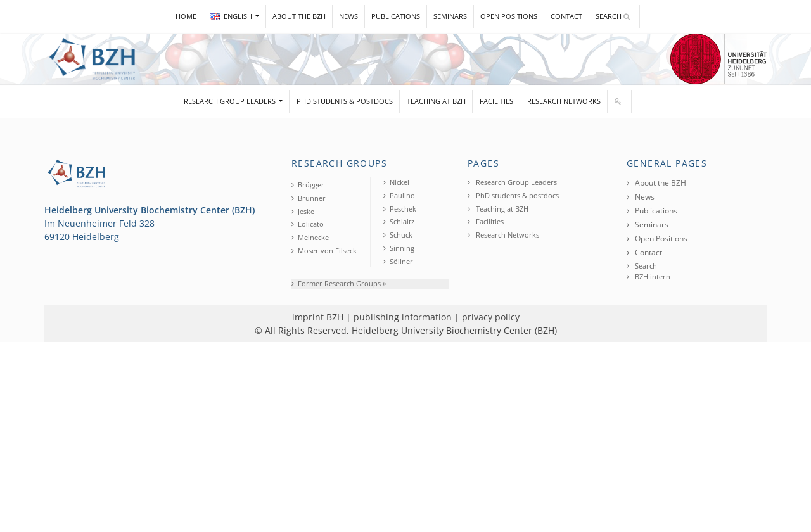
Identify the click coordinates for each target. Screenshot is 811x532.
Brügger (308, 185)
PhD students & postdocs (345, 101)
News (348, 16)
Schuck (398, 235)
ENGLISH (232, 16)
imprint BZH (318, 317)
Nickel (396, 182)
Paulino (399, 195)
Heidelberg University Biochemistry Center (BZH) (454, 330)
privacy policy (491, 317)
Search (613, 16)
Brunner (309, 198)
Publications (396, 16)
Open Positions (509, 16)
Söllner (398, 261)
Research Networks (564, 101)
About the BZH (299, 16)
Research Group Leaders (231, 101)
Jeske (303, 211)
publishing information (403, 317)
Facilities (496, 101)
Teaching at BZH (436, 101)
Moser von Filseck (324, 250)
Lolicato (308, 224)
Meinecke (310, 237)
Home (186, 16)
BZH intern (648, 276)
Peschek (400, 209)
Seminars (450, 16)
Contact (566, 16)
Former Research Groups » (339, 283)
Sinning (399, 248)
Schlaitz (399, 221)
